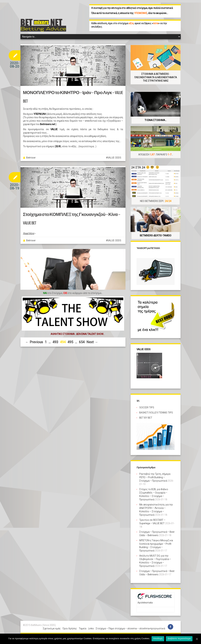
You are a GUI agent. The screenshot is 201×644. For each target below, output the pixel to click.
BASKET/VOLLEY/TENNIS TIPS (156, 413)
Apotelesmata (145, 603)
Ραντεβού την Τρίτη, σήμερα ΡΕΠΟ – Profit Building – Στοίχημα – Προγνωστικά (155, 477)
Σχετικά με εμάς (52, 628)
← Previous (34, 342)
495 (70, 342)
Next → (92, 342)
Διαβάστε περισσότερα (179, 639)
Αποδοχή (158, 639)
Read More (29, 233)
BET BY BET (146, 418)
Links (91, 628)
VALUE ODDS (114, 158)
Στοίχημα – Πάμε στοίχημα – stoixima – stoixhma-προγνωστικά (130, 628)
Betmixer (31, 158)
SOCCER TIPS (147, 407)
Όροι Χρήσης (70, 628)
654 (82, 342)
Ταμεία (83, 628)
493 (55, 342)
